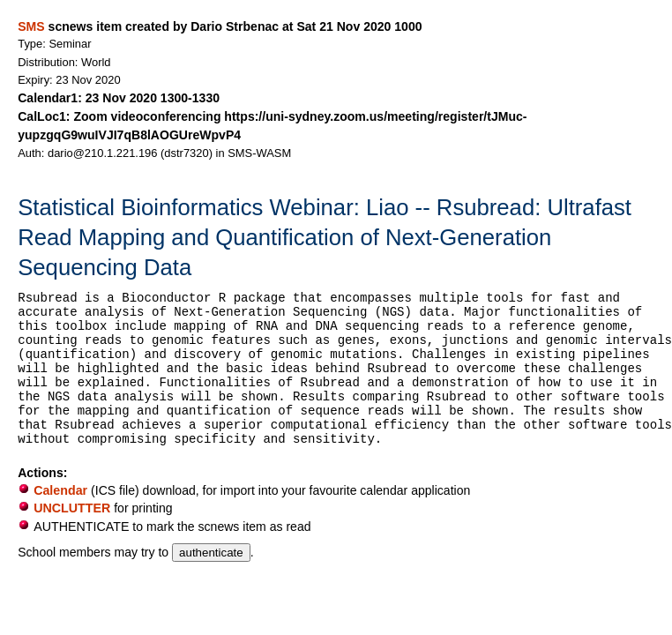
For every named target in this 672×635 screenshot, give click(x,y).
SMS (31, 26)
